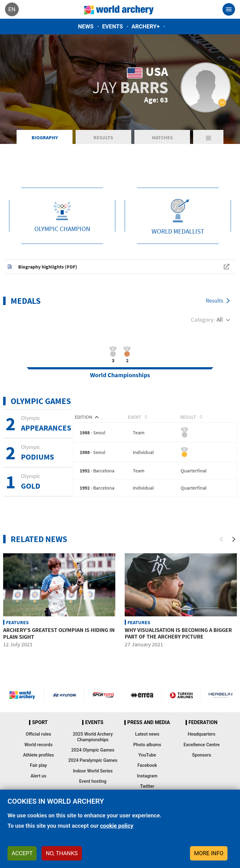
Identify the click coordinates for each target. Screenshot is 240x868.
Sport (40, 732)
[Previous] (221, 549)
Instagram (147, 786)
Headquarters (202, 744)
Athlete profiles (39, 765)
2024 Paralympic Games (93, 770)
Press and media (148, 732)
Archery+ (146, 26)
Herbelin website (220, 705)
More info (209, 853)
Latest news (147, 744)
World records (38, 755)
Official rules (38, 744)
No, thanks (62, 853)
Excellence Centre (201, 755)
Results (103, 147)
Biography (45, 147)
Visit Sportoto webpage (104, 705)
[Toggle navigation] (229, 9)
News (86, 26)
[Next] (234, 549)
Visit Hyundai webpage (64, 705)
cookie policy (117, 826)
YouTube (147, 765)
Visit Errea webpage (142, 705)
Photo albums (147, 755)
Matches (162, 147)
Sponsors (201, 765)
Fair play (39, 775)
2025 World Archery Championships (93, 747)
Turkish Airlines (181, 705)
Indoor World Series (93, 781)
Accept (22, 853)
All (220, 328)
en (12, 9)
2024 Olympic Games (93, 760)
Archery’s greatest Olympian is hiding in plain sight (59, 643)
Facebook (147, 775)
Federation (203, 732)
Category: (203, 328)
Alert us (38, 786)
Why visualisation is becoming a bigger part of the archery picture (178, 643)
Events (113, 26)
